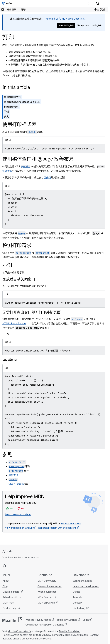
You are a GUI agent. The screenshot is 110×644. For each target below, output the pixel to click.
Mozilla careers (11, 592)
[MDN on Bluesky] (10, 566)
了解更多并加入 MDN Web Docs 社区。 (66, 19)
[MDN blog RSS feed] (26, 566)
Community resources (49, 586)
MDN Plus (8, 603)
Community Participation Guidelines (45, 625)
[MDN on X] (15, 566)
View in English (66, 25)
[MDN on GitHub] (4, 566)
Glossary (78, 603)
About (6, 581)
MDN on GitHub (47, 603)
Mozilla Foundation (70, 631)
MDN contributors (71, 524)
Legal (86, 620)
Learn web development (86, 586)
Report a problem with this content (57, 528)
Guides (76, 592)
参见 (6, 116)
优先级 (47, 177)
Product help (10, 608)
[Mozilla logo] (12, 620)
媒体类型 (7, 171)
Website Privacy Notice (38, 620)
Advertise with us (12, 597)
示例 (6, 112)
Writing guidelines (47, 592)
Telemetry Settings (67, 620)
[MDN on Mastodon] (21, 566)
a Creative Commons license (35, 639)
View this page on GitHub (19, 528)
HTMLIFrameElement (14, 323)
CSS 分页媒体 (16, 484)
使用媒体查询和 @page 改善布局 (22, 102)
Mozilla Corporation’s (19, 631)
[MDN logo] (9, 551)
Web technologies (83, 581)
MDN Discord (45, 597)
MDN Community (47, 581)
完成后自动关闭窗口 (19, 279)
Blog (5, 586)
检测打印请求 (11, 107)
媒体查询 (13, 475)
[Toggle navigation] (104, 3)
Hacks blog (79, 608)
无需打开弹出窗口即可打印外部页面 (32, 312)
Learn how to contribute (18, 514)
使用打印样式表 (12, 97)
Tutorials (77, 597)
